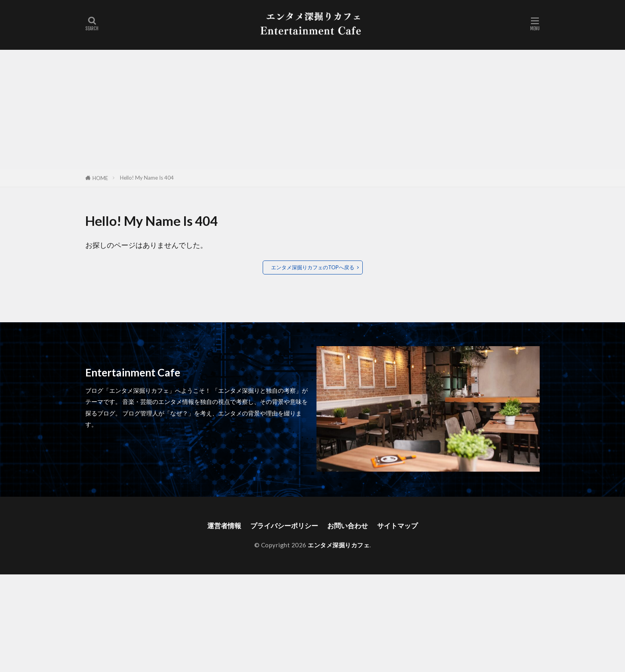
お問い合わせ (350, 526)
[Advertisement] (312, 110)
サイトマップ (402, 526)
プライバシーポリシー (283, 526)
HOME (100, 178)
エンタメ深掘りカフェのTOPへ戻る (313, 267)
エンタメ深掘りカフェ (339, 545)
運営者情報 (220, 526)
